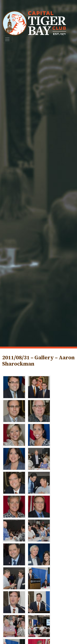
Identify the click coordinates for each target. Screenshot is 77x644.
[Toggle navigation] (7, 39)
